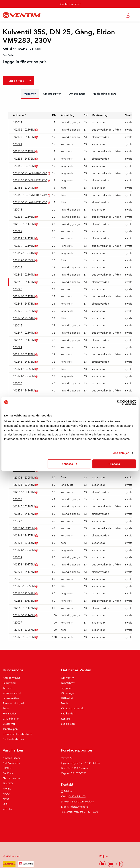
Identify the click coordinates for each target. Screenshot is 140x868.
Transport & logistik (14, 703)
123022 (17, 231)
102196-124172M (24, 137)
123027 (17, 521)
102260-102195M (24, 506)
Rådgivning (9, 683)
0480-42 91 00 (77, 796)
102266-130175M (24, 601)
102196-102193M (24, 130)
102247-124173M (24, 340)
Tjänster (7, 688)
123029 (17, 623)
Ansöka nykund (12, 678)
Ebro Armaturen (12, 778)
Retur (6, 708)
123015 (17, 325)
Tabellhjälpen (10, 729)
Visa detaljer (121, 453)
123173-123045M (24, 485)
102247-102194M (24, 333)
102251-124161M (24, 390)
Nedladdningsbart (104, 94)
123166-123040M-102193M (30, 173)
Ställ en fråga (16, 81)
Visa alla (7, 809)
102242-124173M (24, 282)
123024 (17, 347)
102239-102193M (24, 246)
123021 (17, 144)
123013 (17, 210)
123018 (17, 499)
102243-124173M (24, 304)
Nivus (6, 799)
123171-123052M (24, 369)
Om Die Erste (77, 94)
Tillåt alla (114, 464)
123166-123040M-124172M (30, 180)
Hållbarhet (67, 698)
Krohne (7, 789)
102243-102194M (24, 296)
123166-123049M (24, 188)
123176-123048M (24, 637)
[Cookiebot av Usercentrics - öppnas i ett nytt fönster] (120, 402)
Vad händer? (68, 714)
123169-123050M (24, 260)
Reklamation (10, 714)
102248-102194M (24, 354)
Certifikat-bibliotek (13, 739)
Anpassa (70, 464)
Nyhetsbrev (68, 683)
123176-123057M (24, 630)
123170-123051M (24, 318)
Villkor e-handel (12, 693)
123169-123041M (24, 253)
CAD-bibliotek (11, 719)
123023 (17, 289)
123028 (17, 579)
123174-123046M (24, 550)
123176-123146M (24, 615)
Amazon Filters (11, 758)
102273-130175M (24, 564)
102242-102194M (24, 275)
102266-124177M (24, 608)
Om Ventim (68, 678)
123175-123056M (24, 586)
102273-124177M (24, 572)
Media (65, 703)
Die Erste (8, 773)
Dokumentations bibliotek (17, 734)
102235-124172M (24, 159)
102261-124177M (24, 535)
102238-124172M (24, 224)
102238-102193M (24, 217)
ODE (5, 804)
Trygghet (66, 688)
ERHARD (8, 783)
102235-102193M (24, 151)
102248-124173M (24, 362)
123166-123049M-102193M (30, 195)
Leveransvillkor (11, 698)
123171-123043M (24, 376)
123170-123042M (24, 311)
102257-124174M (24, 492)
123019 (17, 557)
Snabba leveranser (70, 4)
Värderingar (68, 693)
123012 (17, 122)
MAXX (6, 794)
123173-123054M (24, 478)
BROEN (7, 768)
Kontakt (66, 719)
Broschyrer (9, 724)
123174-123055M (24, 543)
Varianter (30, 94)
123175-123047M (24, 593)
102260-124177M (24, 514)
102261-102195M (24, 528)
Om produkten (52, 94)
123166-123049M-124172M (30, 202)
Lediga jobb (68, 724)
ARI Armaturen (11, 763)
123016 (17, 383)
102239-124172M (24, 238)
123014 (17, 267)
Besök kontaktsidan (83, 802)
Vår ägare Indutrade (73, 708)
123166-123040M (24, 166)
